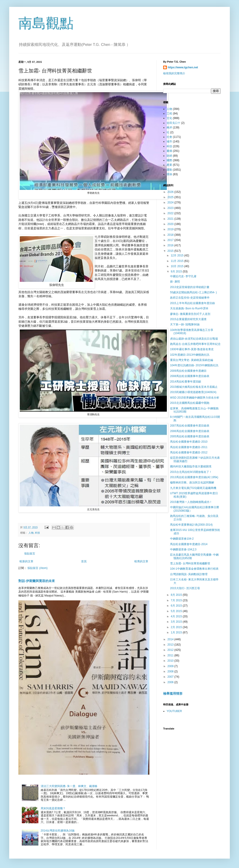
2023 (171, 208)
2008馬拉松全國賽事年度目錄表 (190, 376)
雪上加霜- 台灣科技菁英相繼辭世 (190, 563)
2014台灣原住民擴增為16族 (58, 831)
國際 (169, 160)
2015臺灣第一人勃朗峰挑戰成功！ (191, 502)
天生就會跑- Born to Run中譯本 (189, 308)
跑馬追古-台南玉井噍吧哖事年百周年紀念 (195, 344)
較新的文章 (26, 561)
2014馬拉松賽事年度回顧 (186, 382)
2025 (171, 197)
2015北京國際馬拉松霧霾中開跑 (190, 403)
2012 (171, 650)
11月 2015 (178, 261)
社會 (169, 137)
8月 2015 (177, 595)
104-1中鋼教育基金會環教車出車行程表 (194, 569)
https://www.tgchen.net (183, 67)
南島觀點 (46, 23)
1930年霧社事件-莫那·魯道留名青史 (192, 349)
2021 (171, 219)
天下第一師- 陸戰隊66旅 (185, 324)
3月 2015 (177, 622)
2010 (171, 661)
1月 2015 (177, 632)
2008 (171, 671)
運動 (169, 170)
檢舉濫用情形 (173, 693)
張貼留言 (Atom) (37, 568)
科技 (37, 533)
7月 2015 (177, 600)
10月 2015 (178, 266)
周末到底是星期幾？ (53, 808)
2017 (171, 240)
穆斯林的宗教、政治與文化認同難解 (192, 483)
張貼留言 (30, 554)
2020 (171, 224)
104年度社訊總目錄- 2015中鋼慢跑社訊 (194, 365)
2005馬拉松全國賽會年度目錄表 (190, 436)
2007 (171, 677)
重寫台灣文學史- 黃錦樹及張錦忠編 (192, 360)
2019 (171, 229)
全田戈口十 (174, 123)
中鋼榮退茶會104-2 (182, 539)
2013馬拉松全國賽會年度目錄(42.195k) (194, 477)
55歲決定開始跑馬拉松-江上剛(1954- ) (193, 292)
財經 (169, 156)
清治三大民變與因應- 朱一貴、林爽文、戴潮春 (69, 786)
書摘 (169, 151)
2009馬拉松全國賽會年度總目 (188, 371)
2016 (171, 245)
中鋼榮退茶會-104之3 (183, 549)
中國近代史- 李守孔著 (183, 276)
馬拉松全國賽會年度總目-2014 (189, 544)
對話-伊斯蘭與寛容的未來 (37, 581)
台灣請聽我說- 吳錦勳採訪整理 (189, 574)
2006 (171, 682)
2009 (171, 666)
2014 (171, 639)
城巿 (169, 141)
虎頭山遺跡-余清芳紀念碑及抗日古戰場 (194, 339)
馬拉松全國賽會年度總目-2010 (189, 442)
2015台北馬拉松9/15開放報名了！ (191, 472)
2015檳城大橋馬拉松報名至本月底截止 (194, 387)
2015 (171, 251)
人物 (31, 533)
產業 (169, 165)
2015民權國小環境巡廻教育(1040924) (193, 392)
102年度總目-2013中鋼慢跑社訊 (190, 355)
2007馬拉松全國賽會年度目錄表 (190, 426)
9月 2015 (177, 272)
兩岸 (169, 128)
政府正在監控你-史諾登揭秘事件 (190, 298)
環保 (169, 174)
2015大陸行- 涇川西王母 (185, 588)
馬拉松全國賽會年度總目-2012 (189, 452)
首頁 (84, 561)
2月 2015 (177, 627)
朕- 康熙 (175, 282)
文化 (169, 118)
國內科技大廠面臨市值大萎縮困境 (191, 466)
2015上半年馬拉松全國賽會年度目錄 (192, 303)
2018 (171, 235)
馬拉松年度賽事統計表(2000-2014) (191, 525)
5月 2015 (177, 611)
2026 (171, 192)
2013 (171, 645)
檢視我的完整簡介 (174, 73)
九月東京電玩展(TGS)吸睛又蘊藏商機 (193, 488)
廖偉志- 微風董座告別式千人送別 (190, 314)
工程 (169, 114)
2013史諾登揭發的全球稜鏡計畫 (190, 287)
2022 (171, 213)
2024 (171, 202)
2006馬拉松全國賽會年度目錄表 (190, 431)
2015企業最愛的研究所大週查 (188, 319)
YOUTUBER (174, 711)
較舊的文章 (141, 561)
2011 (171, 655)
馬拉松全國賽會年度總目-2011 (189, 447)
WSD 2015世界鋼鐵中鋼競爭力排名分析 (195, 398)
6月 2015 (177, 606)
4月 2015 (177, 616)
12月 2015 (178, 255)
